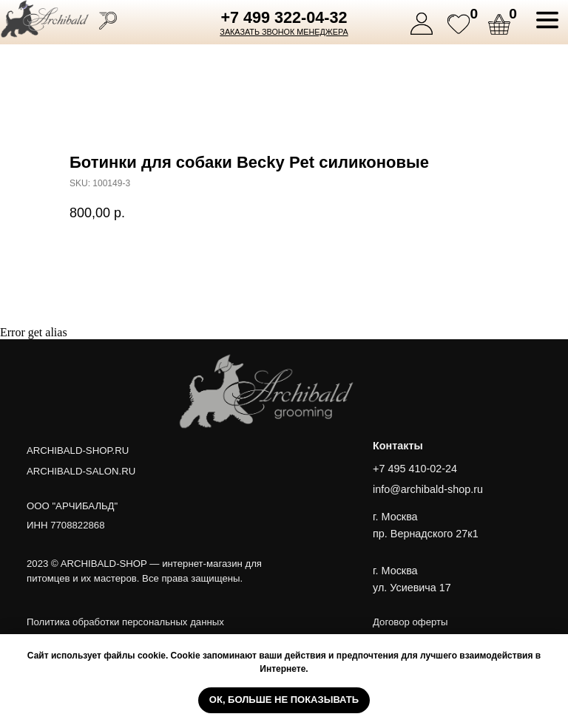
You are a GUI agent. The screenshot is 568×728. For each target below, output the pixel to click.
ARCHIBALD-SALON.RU (81, 471)
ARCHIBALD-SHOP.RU (78, 450)
